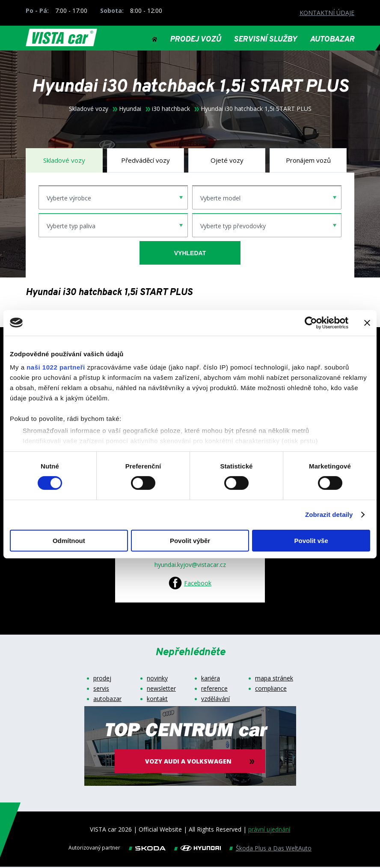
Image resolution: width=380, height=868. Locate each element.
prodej (102, 680)
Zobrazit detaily (329, 515)
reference (214, 690)
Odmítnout (69, 541)
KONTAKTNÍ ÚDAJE (327, 13)
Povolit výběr (190, 541)
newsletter (161, 690)
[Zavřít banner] (367, 322)
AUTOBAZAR (332, 40)
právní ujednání (269, 831)
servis (101, 690)
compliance (271, 690)
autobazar (107, 700)
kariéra (211, 680)
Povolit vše (311, 541)
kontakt (157, 700)
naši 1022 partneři (56, 367)
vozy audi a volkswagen (190, 762)
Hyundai (130, 110)
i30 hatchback (171, 110)
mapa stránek (274, 680)
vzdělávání (215, 700)
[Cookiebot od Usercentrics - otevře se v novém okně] (311, 322)
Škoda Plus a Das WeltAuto (274, 850)
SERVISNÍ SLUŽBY (265, 40)
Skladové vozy (89, 110)
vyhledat (190, 254)
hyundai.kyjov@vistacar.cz (190, 566)
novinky (157, 680)
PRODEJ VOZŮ (195, 40)
